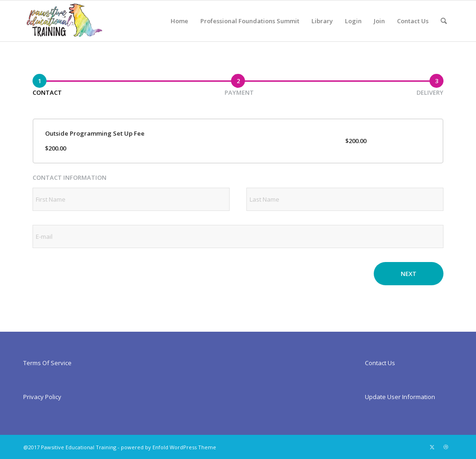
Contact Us (380, 363)
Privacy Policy (42, 397)
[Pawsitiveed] (64, 21)
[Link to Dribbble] (446, 447)
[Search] (444, 21)
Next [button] (409, 274)
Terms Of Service (47, 363)
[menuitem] (179, 21)
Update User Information (400, 397)
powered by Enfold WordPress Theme (169, 447)
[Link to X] (432, 447)
